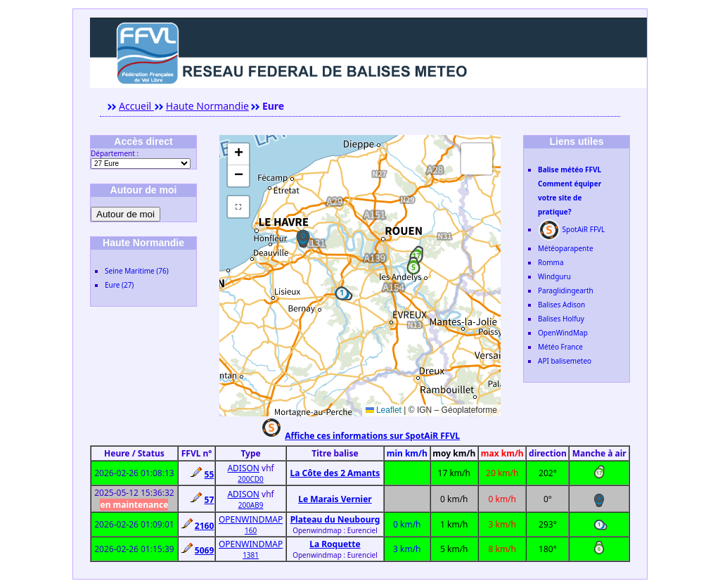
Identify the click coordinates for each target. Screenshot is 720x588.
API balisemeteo (565, 361)
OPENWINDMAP (251, 519)
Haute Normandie (207, 106)
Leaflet (384, 410)
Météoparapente (566, 248)
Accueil (136, 106)
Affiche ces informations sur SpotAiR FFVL (372, 436)
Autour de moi (126, 214)
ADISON (243, 468)
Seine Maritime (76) (137, 271)
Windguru (554, 276)
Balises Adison (561, 305)
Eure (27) (119, 285)
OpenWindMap (563, 333)
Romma (551, 262)
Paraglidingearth (566, 290)
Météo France (560, 347)
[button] (303, 236)
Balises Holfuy (561, 319)
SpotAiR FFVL (571, 229)
